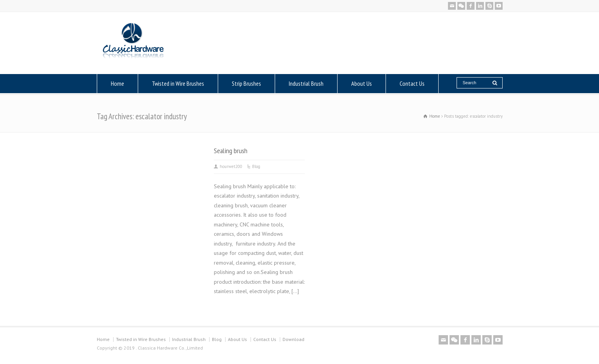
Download (293, 339)
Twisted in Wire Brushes (178, 83)
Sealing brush (231, 150)
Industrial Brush (306, 83)
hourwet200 (231, 166)
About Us (362, 83)
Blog (256, 166)
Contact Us (412, 83)
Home (117, 83)
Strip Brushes (246, 83)
